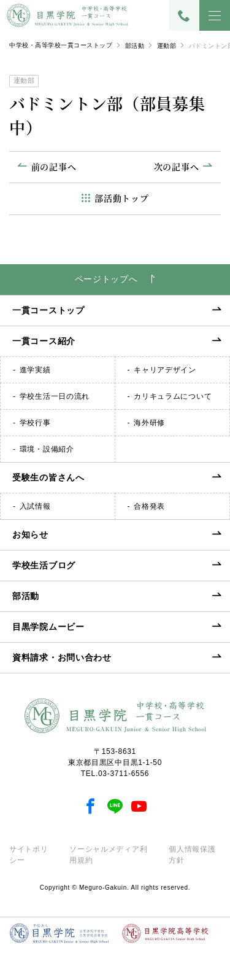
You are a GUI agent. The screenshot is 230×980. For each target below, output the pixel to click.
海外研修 (149, 423)
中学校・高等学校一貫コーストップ (61, 45)
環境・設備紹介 (47, 449)
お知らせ (30, 535)
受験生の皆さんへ (48, 477)
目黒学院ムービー (48, 627)
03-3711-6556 (124, 774)
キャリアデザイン (165, 370)
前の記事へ (54, 167)
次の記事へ (177, 167)
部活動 (135, 46)
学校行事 (35, 423)
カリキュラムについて (173, 396)
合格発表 (149, 506)
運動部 (167, 46)
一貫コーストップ (48, 310)
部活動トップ (121, 198)
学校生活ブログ (44, 565)
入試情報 (35, 506)
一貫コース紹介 (44, 341)
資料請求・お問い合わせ (62, 657)
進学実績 (35, 370)
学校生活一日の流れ (55, 396)
